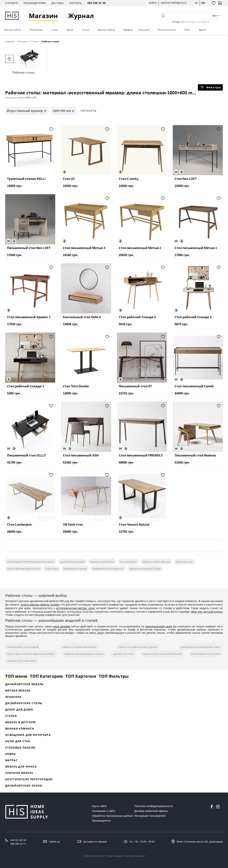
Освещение (36, 30)
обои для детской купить (207, 612)
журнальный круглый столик (145, 569)
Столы (55, 30)
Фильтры (210, 87)
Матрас (11, 760)
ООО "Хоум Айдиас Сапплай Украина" (122, 856)
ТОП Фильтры (114, 676)
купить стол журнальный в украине (139, 647)
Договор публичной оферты (151, 811)
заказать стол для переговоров (79, 647)
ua (196, 3)
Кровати (128, 30)
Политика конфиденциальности (154, 806)
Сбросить (89, 111)
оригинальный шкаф (159, 626)
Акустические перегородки (29, 779)
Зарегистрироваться (174, 3)
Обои (187, 30)
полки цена (52, 569)
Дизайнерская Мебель (24, 684)
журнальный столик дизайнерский (162, 654)
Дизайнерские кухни (24, 786)
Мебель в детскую (21, 722)
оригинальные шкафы (72, 562)
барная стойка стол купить (195, 22)
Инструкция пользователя (150, 816)
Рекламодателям (35, 3)
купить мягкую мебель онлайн (40, 605)
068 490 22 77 (18, 844)
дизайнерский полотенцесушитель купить (31, 562)
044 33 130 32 (18, 840)
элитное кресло (128, 562)
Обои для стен (18, 741)
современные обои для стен (108, 569)
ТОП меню (16, 676)
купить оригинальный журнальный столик (31, 654)
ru (203, 3)
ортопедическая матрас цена (75, 608)
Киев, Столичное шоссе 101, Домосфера (200, 842)
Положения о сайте (104, 811)
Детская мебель (106, 30)
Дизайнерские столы (24, 703)
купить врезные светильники (24, 569)
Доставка (57, 3)
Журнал (81, 16)
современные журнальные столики (84, 654)
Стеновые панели (20, 748)
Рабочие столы (24, 60)
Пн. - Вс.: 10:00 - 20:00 (142, 842)
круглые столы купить (102, 562)
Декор (70, 30)
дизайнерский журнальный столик (200, 647)
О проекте (12, 3)
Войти (153, 3)
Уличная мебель (19, 773)
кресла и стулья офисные (156, 562)
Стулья (85, 30)
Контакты (75, 3)
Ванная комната (167, 30)
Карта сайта (99, 806)
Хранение (144, 30)
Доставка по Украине (95, 842)
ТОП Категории (46, 676)
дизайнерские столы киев (205, 654)
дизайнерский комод (75, 569)
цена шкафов (61, 626)
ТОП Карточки (81, 676)
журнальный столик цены (22, 661)
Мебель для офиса (21, 767)
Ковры (11, 754)
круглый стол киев (123, 654)
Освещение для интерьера (28, 735)
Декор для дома (19, 709)
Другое (203, 30)
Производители (101, 821)
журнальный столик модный (23, 647)
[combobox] (216, 16)
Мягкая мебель (13, 30)
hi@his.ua (54, 842)
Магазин (43, 16)
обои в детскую (184, 562)
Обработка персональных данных (112, 816)
